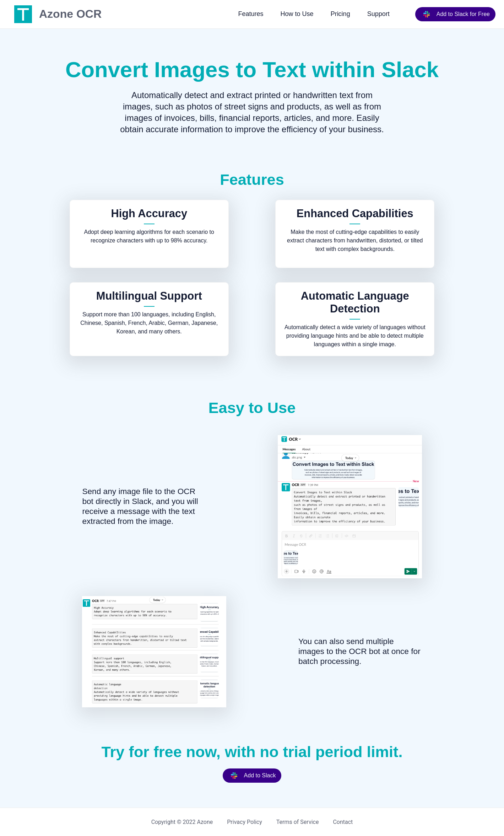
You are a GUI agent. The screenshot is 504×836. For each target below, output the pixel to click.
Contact (343, 822)
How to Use (297, 14)
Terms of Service (298, 822)
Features (251, 14)
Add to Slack (251, 776)
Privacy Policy (245, 822)
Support (378, 14)
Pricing (340, 14)
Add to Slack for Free (455, 14)
